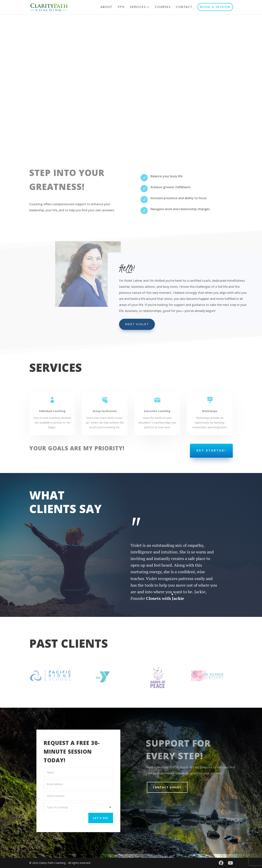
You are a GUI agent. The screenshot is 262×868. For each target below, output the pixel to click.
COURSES (163, 7)
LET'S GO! (97, 816)
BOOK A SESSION (215, 7)
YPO (121, 7)
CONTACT (184, 7)
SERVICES (138, 7)
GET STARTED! (211, 451)
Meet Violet (137, 324)
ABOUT (106, 7)
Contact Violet (174, 787)
